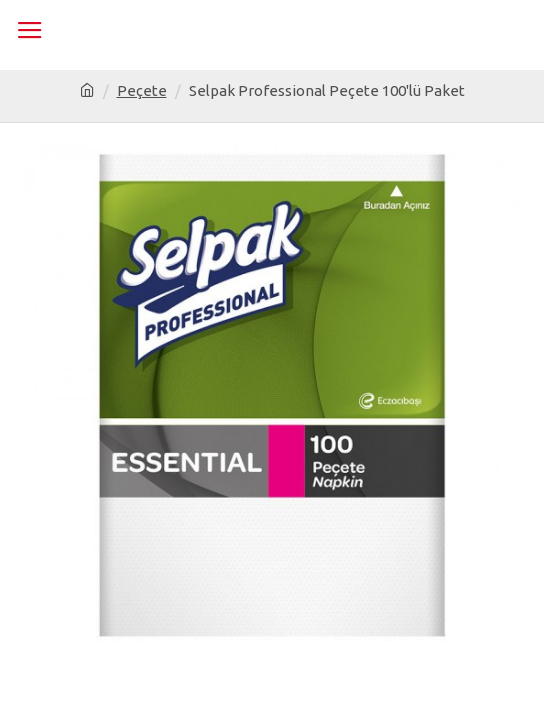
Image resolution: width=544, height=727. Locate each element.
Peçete (142, 90)
